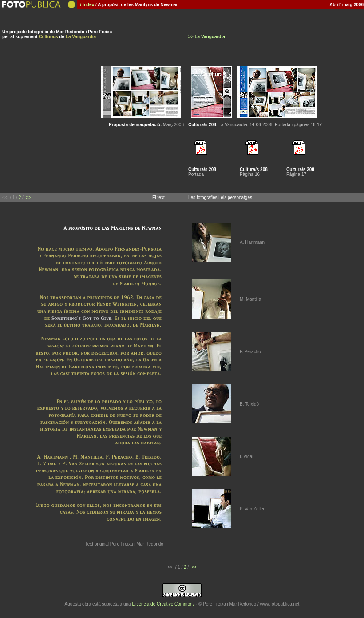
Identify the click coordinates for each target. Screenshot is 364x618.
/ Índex (86, 5)
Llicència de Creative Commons (163, 604)
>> (28, 197)
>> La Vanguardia (207, 37)
